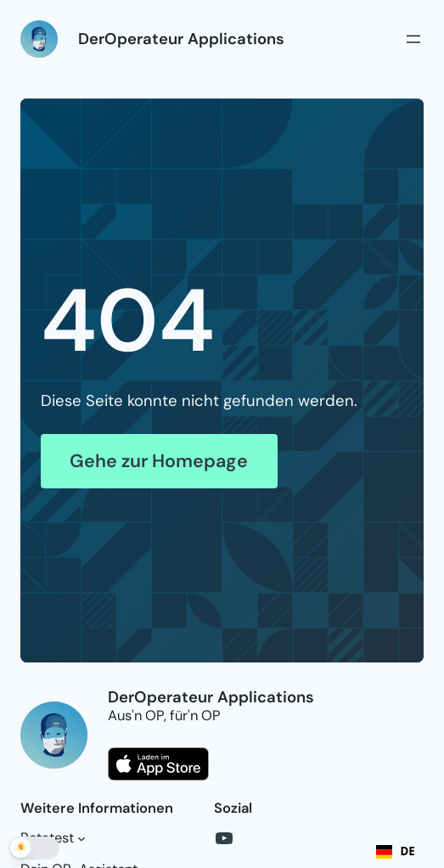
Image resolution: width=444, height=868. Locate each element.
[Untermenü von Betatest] (81, 838)
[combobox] (396, 852)
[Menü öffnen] (413, 39)
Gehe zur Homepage (159, 461)
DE (396, 851)
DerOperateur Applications (181, 39)
